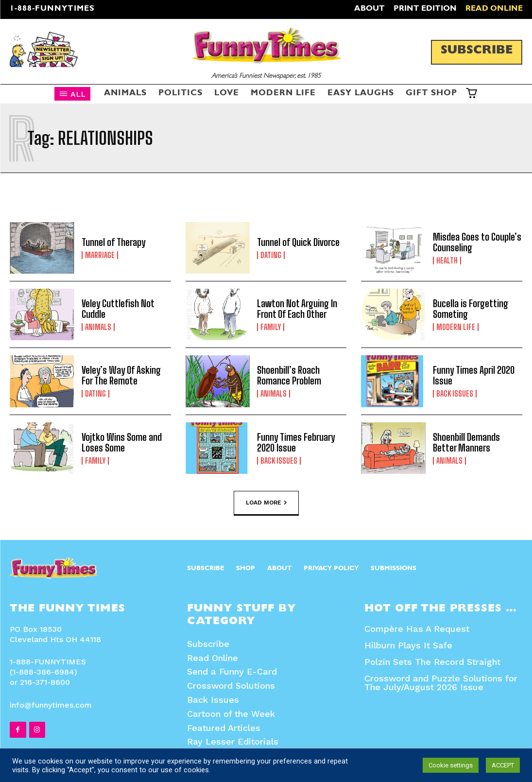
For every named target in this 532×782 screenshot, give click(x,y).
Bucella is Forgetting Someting (471, 309)
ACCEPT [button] (503, 765)
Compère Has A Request (417, 629)
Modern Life (456, 327)
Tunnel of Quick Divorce (298, 242)
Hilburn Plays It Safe (408, 645)
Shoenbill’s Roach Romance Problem (289, 375)
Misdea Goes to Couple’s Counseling (477, 242)
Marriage (100, 255)
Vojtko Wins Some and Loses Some (122, 442)
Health (447, 261)
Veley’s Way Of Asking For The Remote (121, 375)
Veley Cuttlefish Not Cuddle (118, 309)
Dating (271, 255)
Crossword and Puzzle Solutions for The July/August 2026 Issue (441, 683)
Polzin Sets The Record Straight (432, 662)
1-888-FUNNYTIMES (52, 9)
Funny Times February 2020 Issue (296, 442)
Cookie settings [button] (451, 765)
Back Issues (455, 394)
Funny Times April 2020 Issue (474, 375)
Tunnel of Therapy (113, 242)
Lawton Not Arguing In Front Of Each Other (297, 309)
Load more (266, 503)
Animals (98, 327)
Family (271, 327)
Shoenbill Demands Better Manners (466, 442)
